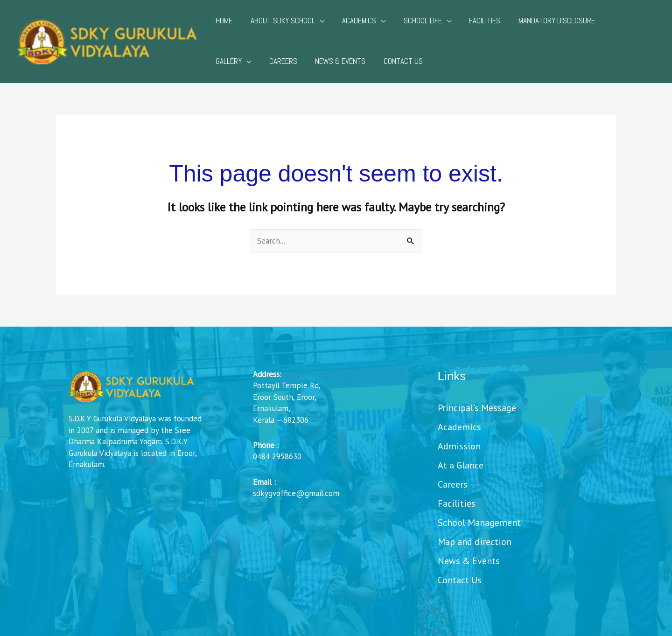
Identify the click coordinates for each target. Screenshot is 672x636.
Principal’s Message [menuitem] (477, 409)
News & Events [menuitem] (469, 562)
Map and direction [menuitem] (475, 542)
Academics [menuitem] (459, 428)
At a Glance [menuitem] (461, 466)
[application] (316, 21)
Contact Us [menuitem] (460, 581)
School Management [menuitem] (479, 523)
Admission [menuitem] (459, 447)
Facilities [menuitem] (457, 504)
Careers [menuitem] (453, 485)
